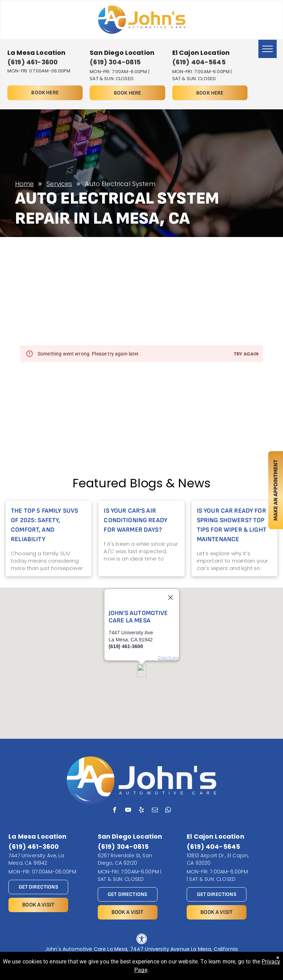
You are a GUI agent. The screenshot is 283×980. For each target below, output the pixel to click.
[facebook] (115, 811)
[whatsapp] (168, 811)
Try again (246, 354)
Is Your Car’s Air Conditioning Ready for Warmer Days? (136, 520)
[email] (155, 811)
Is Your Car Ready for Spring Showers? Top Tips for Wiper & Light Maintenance (232, 525)
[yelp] (141, 811)
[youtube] (128, 811)
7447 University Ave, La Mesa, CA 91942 (36, 859)
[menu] (268, 49)
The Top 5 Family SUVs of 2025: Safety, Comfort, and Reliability (44, 525)
